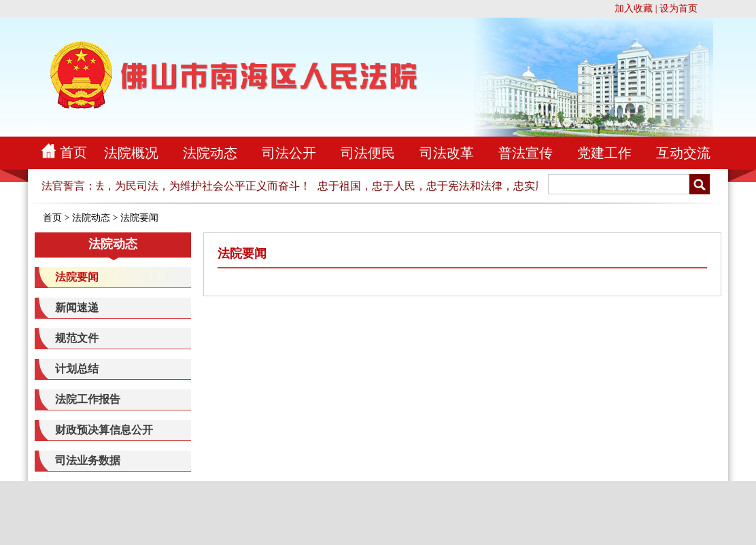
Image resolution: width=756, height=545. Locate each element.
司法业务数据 (88, 460)
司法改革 (447, 153)
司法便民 (368, 153)
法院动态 (210, 153)
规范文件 (77, 338)
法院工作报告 (88, 399)
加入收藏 (634, 8)
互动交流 (683, 153)
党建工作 (604, 153)
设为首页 (678, 8)
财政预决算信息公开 (104, 430)
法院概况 (131, 153)
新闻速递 (77, 307)
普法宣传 (526, 153)
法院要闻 (139, 218)
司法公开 (289, 153)
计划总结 (77, 369)
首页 (73, 152)
